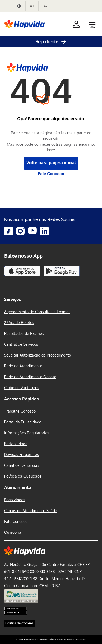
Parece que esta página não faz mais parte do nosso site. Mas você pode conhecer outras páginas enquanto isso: (51, 141)
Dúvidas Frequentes (21, 454)
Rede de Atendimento (23, 366)
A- (45, 6)
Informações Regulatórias (27, 433)
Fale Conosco (51, 174)
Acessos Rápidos (21, 399)
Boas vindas (15, 500)
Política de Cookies (19, 623)
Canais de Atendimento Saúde (31, 511)
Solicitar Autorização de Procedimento (38, 355)
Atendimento (18, 487)
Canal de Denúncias (22, 465)
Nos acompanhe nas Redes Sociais (40, 219)
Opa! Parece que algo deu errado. (51, 119)
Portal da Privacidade (23, 422)
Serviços (13, 299)
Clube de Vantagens (22, 388)
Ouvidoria (13, 532)
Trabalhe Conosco (20, 411)
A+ (33, 6)
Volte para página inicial (51, 163)
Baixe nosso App (23, 256)
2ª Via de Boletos (19, 323)
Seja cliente (51, 42)
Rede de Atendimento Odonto (30, 377)
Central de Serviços (21, 344)
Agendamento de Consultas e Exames (37, 312)
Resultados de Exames (24, 333)
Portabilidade (16, 444)
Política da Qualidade (23, 476)
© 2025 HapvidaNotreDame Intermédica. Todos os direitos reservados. (51, 640)
